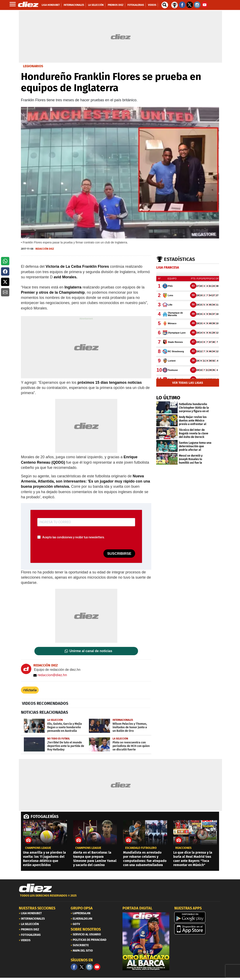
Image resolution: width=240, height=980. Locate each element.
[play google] (198, 917)
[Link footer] (35, 888)
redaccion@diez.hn (50, 675)
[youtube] (97, 967)
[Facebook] (74, 967)
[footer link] (120, 898)
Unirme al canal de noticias (91, 651)
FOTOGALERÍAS (45, 816)
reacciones (183, 848)
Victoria (31, 690)
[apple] (198, 929)
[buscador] (165, 5)
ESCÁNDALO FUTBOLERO (141, 848)
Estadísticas (179, 259)
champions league (38, 848)
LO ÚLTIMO (168, 398)
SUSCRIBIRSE (119, 554)
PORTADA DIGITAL (137, 908)
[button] (5, 261)
